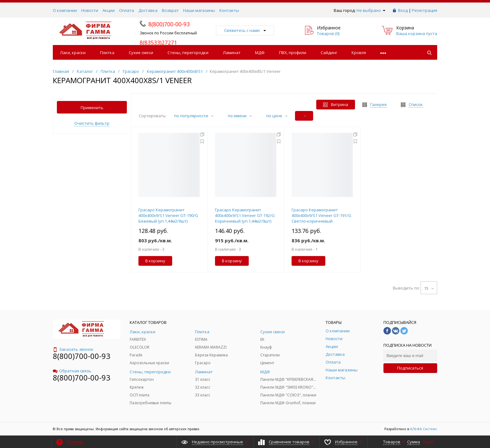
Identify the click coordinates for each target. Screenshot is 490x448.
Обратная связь (72, 371)
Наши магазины (199, 10)
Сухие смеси (141, 53)
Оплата (127, 10)
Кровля (359, 53)
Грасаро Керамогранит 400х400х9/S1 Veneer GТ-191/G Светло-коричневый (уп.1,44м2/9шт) (321, 218)
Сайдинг (329, 53)
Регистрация (425, 10)
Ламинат (232, 53)
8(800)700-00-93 (82, 356)
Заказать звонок (73, 349)
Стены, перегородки (188, 53)
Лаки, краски (73, 53)
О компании (65, 10)
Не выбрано (371, 10)
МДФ (260, 53)
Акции (109, 10)
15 (429, 288)
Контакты (229, 10)
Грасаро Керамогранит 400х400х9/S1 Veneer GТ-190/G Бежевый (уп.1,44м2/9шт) (168, 215)
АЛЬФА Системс (423, 429)
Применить (92, 108)
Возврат (170, 10)
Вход (403, 10)
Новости (90, 10)
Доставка (148, 10)
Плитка (107, 53)
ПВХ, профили (293, 53)
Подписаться (410, 368)
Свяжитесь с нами (245, 30)
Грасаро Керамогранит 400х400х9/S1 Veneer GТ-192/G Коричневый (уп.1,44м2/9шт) (245, 215)
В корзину (155, 261)
